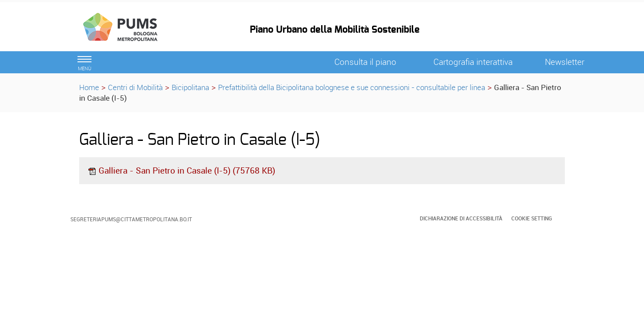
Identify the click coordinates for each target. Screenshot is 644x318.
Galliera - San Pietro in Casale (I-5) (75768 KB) (181, 170)
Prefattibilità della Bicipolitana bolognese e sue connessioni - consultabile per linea (352, 87)
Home (89, 87)
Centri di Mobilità (135, 87)
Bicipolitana (190, 87)
